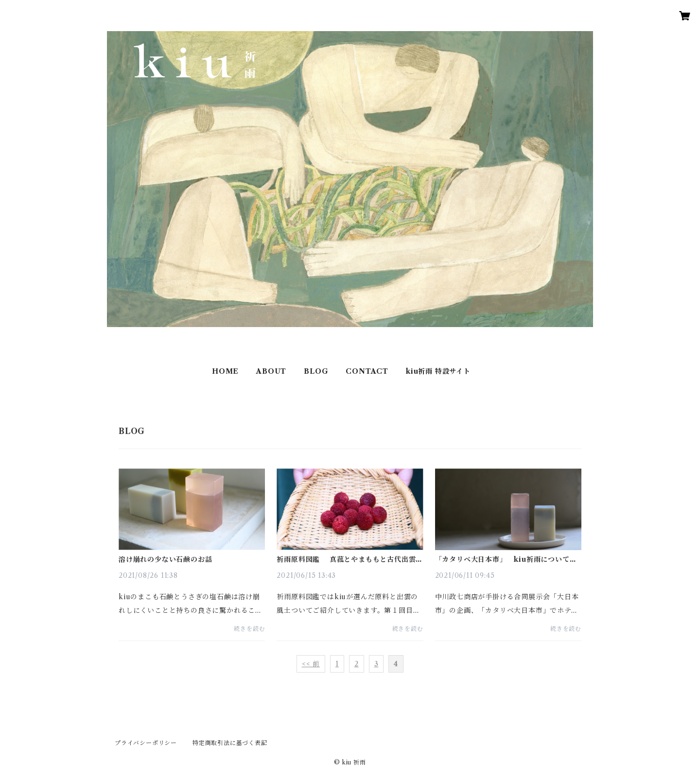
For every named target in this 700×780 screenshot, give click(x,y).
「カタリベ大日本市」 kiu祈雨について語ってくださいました (506, 559)
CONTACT (367, 371)
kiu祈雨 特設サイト (438, 371)
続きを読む (249, 629)
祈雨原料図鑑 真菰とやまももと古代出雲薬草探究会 (350, 559)
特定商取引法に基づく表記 (230, 743)
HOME (225, 371)
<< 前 (311, 664)
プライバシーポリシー (146, 743)
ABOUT (271, 371)
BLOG (316, 371)
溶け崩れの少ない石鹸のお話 (165, 559)
